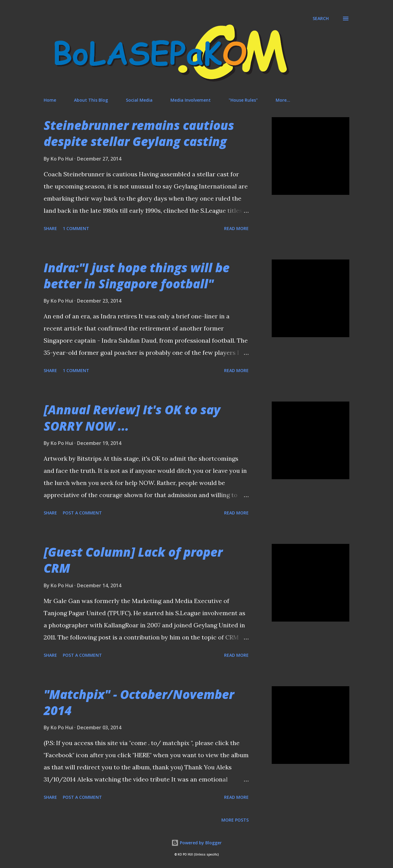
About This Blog (91, 100)
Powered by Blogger (196, 843)
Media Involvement (191, 100)
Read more (236, 228)
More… (283, 100)
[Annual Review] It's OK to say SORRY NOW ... (132, 418)
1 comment (76, 228)
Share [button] (50, 228)
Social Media (139, 100)
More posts (235, 820)
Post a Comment (82, 513)
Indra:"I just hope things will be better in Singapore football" (137, 276)
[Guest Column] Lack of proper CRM (133, 560)
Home (50, 100)
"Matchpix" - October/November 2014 (139, 702)
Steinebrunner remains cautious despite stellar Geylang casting (139, 133)
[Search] (321, 19)
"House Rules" (243, 100)
